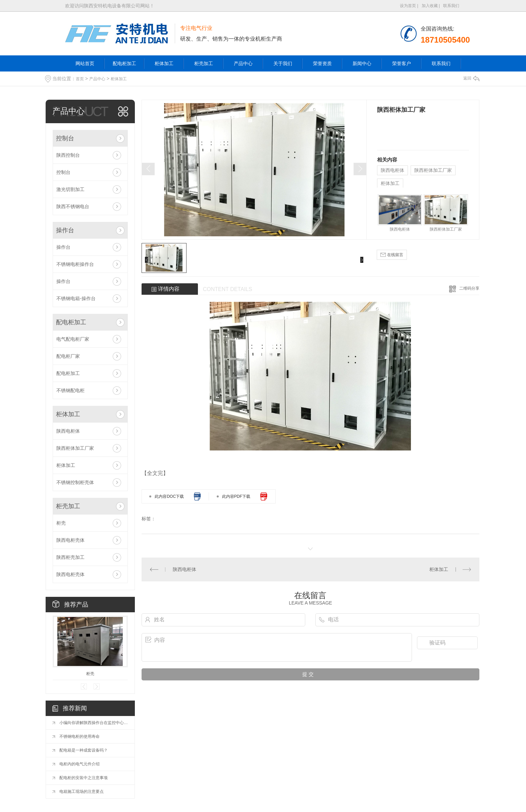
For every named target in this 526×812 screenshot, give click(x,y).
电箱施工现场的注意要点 (82, 792)
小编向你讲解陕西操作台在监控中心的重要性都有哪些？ (94, 723)
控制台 (65, 138)
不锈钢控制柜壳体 (75, 482)
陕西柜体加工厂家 (75, 448)
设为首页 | (409, 6)
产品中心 (243, 63)
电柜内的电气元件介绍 (80, 764)
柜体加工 (164, 63)
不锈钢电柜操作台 (75, 264)
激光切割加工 (70, 189)
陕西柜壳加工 (70, 557)
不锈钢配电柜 (70, 390)
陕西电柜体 (68, 431)
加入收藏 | (431, 6)
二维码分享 (469, 288)
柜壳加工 (204, 63)
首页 (80, 79)
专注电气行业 (196, 28)
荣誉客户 (402, 63)
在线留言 (392, 255)
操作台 (65, 230)
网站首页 (85, 63)
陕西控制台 (68, 155)
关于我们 (283, 63)
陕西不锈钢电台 (73, 206)
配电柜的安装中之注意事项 (84, 778)
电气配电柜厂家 (73, 339)
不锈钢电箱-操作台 (76, 298)
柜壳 (61, 523)
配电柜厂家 (68, 356)
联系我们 (451, 6)
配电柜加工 (124, 63)
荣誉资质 (322, 63)
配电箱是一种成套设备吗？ (84, 750)
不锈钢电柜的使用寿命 (80, 736)
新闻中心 (362, 63)
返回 (471, 78)
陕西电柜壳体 (70, 540)
